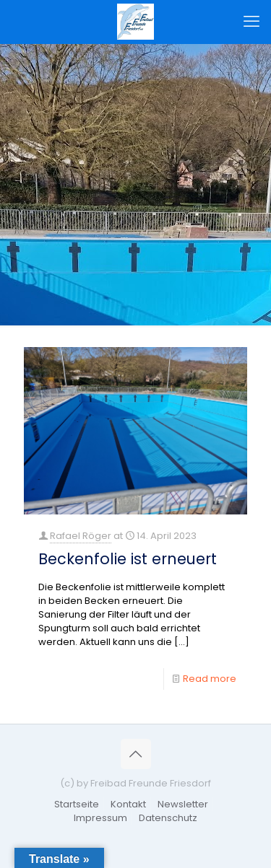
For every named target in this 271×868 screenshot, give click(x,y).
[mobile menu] (251, 22)
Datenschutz (168, 818)
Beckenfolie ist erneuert (128, 559)
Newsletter (183, 804)
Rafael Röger (81, 536)
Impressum (100, 818)
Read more (210, 679)
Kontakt (128, 804)
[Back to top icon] (136, 754)
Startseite (77, 804)
